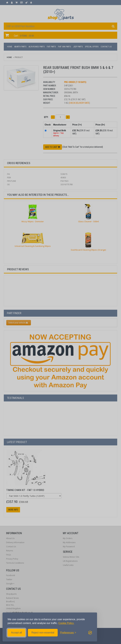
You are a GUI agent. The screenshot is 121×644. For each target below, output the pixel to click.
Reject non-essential (43, 633)
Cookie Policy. (66, 623)
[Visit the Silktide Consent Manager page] (90, 633)
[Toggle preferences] (68, 633)
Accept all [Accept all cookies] (16, 633)
